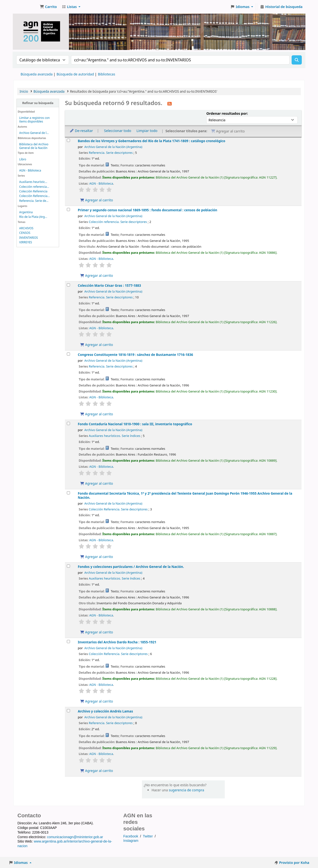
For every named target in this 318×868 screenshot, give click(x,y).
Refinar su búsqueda (38, 103)
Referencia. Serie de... (34, 201)
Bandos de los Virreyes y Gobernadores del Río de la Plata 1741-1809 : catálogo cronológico (151, 141)
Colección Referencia (33, 191)
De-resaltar (81, 131)
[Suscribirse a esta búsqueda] (170, 103)
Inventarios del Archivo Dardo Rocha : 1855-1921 (117, 642)
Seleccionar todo (118, 131)
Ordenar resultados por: (227, 113)
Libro (23, 159)
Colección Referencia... (34, 196)
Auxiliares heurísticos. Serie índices (115, 436)
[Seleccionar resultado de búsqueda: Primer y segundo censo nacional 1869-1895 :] (68, 209)
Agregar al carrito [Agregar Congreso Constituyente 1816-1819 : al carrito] (96, 414)
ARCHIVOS (26, 228)
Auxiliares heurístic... (33, 182)
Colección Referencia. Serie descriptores (118, 509)
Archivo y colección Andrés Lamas (105, 711)
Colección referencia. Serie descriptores (118, 222)
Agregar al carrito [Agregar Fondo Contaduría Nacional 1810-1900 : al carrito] (96, 483)
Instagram (131, 841)
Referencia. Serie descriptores (111, 153)
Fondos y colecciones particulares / (131, 567)
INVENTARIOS (28, 238)
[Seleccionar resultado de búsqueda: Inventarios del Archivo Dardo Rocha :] (68, 642)
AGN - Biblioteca (30, 170)
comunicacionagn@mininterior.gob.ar (75, 837)
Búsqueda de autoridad (75, 74)
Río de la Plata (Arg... (33, 217)
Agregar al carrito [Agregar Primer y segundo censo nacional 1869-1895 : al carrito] (96, 275)
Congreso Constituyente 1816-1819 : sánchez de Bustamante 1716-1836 (135, 355)
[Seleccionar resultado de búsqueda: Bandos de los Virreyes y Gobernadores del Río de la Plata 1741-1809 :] (68, 140)
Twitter (148, 836)
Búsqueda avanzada (37, 74)
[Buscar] (297, 60)
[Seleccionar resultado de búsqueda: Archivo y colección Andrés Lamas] (68, 711)
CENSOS (25, 233)
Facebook (131, 836)
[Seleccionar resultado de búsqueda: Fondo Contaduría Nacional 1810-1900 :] (68, 423)
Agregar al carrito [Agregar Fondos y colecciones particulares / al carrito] (96, 632)
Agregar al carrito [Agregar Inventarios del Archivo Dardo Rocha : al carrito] (96, 701)
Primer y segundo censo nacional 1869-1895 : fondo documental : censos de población (147, 210)
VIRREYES (26, 242)
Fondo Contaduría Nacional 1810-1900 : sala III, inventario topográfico (135, 424)
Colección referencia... (34, 187)
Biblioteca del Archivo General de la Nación (34, 146)
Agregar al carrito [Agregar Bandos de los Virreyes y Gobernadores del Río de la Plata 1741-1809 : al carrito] (96, 200)
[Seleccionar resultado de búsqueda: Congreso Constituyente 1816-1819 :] (68, 354)
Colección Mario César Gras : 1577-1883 (109, 285)
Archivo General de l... (34, 133)
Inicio (24, 91)
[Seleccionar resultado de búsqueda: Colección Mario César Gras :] (68, 285)
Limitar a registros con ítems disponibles (34, 120)
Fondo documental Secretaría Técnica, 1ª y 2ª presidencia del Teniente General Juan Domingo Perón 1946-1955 (185, 495)
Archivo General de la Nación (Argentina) (113, 147)
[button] (48, 7)
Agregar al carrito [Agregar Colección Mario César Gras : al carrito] (96, 345)
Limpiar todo (147, 131)
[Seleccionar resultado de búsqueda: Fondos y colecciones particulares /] (68, 566)
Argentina (26, 212)
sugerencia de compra (186, 790)
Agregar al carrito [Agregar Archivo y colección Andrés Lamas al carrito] (96, 771)
